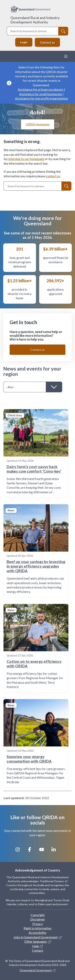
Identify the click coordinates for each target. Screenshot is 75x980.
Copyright (38, 915)
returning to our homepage (26, 159)
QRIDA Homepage (38, 124)
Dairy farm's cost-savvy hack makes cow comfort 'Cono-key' (34, 469)
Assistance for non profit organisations (41, 98)
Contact (38, 950)
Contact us (47, 42)
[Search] (63, 31)
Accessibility (37, 932)
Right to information (37, 928)
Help (36, 946)
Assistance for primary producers (41, 89)
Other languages (35, 941)
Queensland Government (36, 970)
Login (24, 42)
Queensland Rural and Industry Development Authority (35, 20)
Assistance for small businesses (41, 94)
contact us (53, 176)
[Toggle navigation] (66, 56)
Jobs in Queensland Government (35, 937)
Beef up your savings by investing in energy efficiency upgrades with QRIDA (36, 566)
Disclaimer (38, 919)
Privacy (38, 924)
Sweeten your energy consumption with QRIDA (29, 759)
